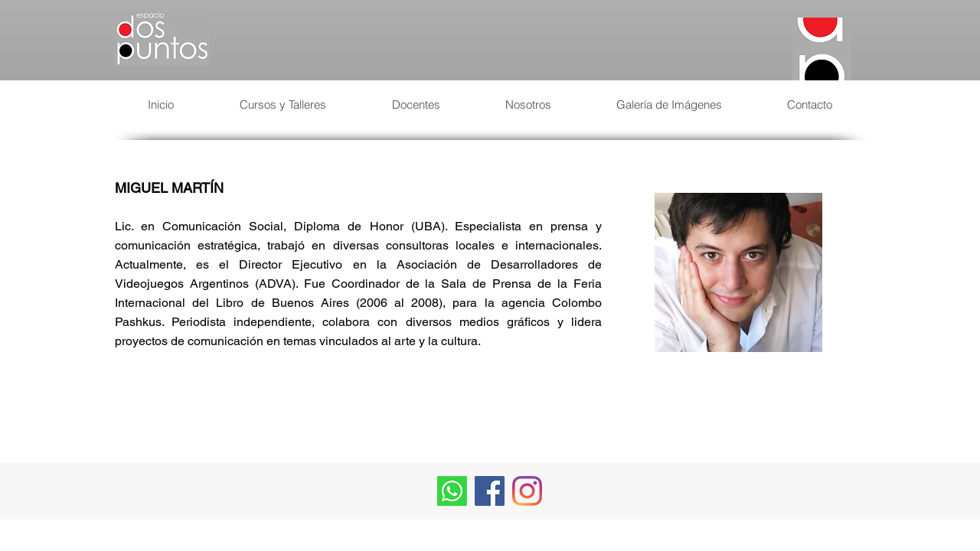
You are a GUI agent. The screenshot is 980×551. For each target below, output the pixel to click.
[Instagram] (527, 491)
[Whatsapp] (452, 491)
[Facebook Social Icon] (490, 491)
